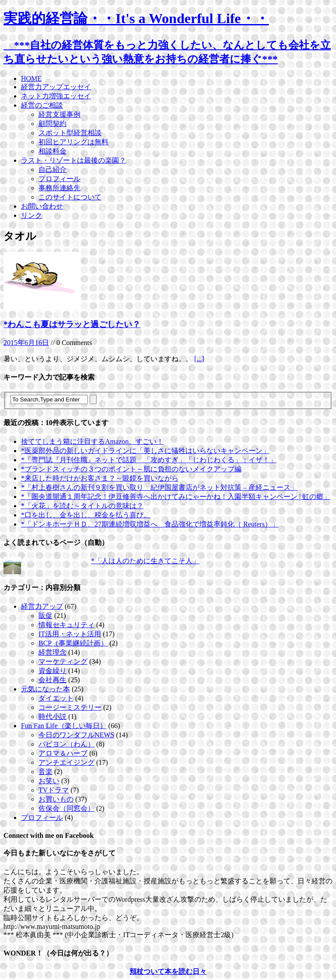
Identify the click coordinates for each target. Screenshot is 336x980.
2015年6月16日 (26, 343)
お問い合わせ (42, 206)
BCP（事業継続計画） (73, 643)
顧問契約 (52, 124)
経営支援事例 (59, 114)
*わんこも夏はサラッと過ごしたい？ (72, 324)
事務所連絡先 (59, 188)
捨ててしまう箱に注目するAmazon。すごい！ (92, 441)
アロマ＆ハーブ (63, 753)
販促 (45, 616)
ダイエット (56, 698)
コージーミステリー (70, 707)
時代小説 (52, 717)
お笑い (49, 781)
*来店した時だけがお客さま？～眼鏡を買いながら (100, 478)
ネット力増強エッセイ (56, 96)
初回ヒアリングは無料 (73, 142)
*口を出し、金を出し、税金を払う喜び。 (86, 515)
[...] (199, 359)
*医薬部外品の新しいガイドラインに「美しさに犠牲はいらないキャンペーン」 (145, 451)
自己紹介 (52, 169)
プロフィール (59, 179)
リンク (31, 215)
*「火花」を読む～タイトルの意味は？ (82, 506)
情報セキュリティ (66, 625)
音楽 (45, 772)
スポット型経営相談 (70, 133)
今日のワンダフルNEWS (76, 735)
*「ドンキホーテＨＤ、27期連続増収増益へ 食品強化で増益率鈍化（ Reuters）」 (150, 524)
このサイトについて (70, 197)
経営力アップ (42, 606)
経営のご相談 (42, 105)
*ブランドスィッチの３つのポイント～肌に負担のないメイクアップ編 (131, 469)
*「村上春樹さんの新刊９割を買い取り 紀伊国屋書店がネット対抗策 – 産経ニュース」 (159, 487)
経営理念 (52, 652)
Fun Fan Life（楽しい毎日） (64, 726)
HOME (31, 78)
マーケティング (63, 661)
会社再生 (52, 680)
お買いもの (56, 799)
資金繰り (52, 671)
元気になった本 (45, 689)
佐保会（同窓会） (66, 808)
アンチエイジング (66, 762)
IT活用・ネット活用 (70, 634)
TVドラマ (54, 790)
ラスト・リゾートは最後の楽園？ (73, 160)
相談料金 (52, 151)
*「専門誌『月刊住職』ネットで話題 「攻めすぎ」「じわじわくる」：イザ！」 (149, 460)
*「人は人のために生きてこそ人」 (145, 561)
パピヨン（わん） (66, 744)
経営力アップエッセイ (56, 87)
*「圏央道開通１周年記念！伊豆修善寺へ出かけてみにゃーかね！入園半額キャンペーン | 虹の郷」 (176, 497)
